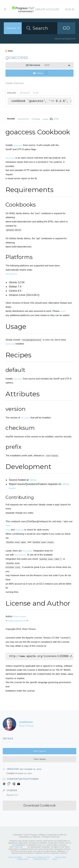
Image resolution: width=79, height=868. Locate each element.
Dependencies (23, 119)
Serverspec (28, 551)
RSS (9, 51)
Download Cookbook (39, 806)
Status (55, 860)
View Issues (40, 759)
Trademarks (18, 847)
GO (66, 28)
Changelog (36, 119)
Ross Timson (20, 616)
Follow (40, 73)
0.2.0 (37, 65)
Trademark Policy (40, 860)
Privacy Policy (61, 858)
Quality (51, 119)
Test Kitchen (11, 274)
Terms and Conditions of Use (38, 858)
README (11, 119)
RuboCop (19, 530)
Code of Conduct (15, 858)
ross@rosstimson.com (17, 621)
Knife (36, 93)
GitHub (33, 480)
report (63, 311)
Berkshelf (25, 93)
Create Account (47, 9)
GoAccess (18, 145)
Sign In (70, 9)
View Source (40, 751)
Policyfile (12, 93)
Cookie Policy (23, 860)
